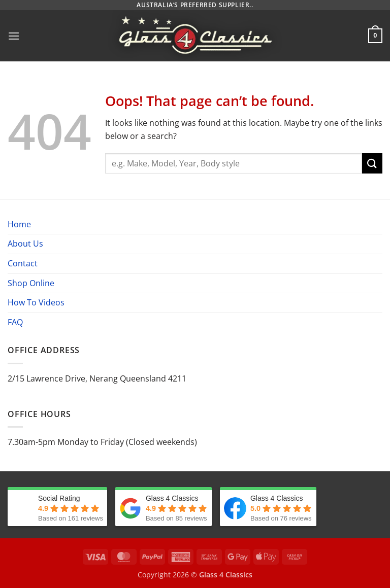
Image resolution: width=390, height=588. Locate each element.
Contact (23, 263)
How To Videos (36, 302)
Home (19, 224)
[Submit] (372, 163)
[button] (14, 36)
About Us (25, 244)
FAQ (15, 322)
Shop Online (31, 283)
